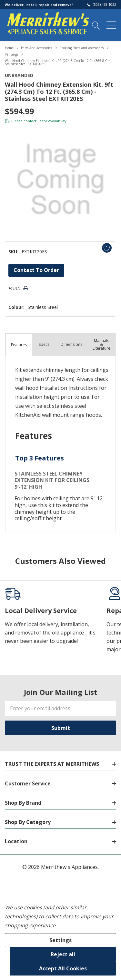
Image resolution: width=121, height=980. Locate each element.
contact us (32, 121)
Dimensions (71, 344)
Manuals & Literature (101, 344)
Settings (60, 940)
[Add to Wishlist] (107, 248)
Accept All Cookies (63, 968)
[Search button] (96, 25)
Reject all (63, 954)
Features (19, 345)
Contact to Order (36, 270)
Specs (44, 344)
